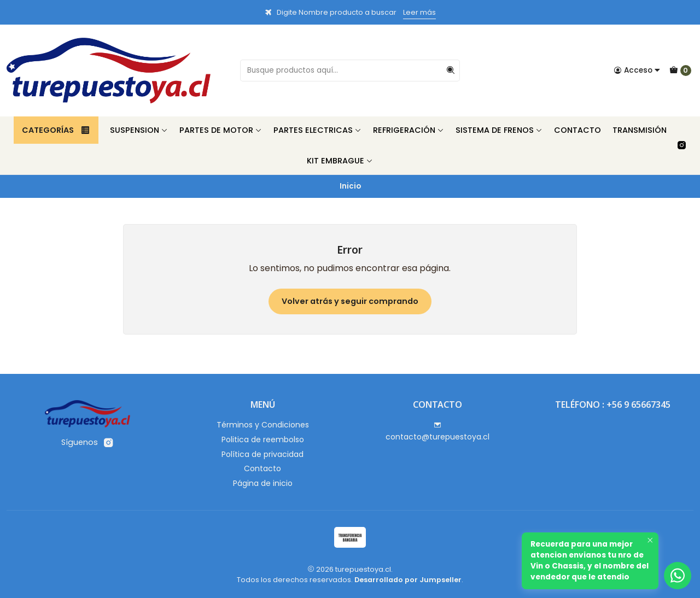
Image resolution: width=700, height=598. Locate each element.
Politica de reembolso (263, 439)
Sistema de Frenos (499, 130)
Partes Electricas (317, 130)
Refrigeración (409, 130)
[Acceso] (637, 71)
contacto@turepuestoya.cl (437, 432)
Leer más (419, 12)
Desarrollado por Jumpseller (408, 580)
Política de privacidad (262, 454)
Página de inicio (263, 483)
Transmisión (640, 130)
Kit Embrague (340, 161)
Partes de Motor (221, 130)
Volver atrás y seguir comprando (350, 301)
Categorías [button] (56, 130)
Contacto (577, 130)
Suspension (139, 130)
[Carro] (680, 71)
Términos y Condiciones (263, 425)
